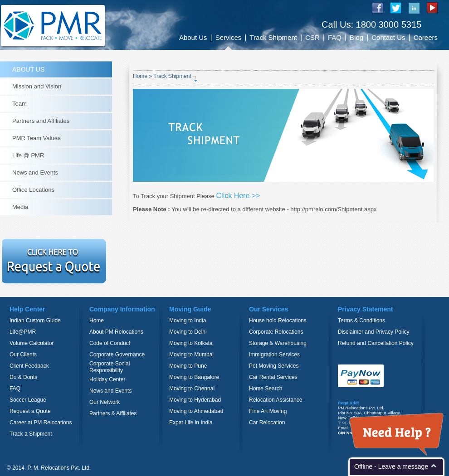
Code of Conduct (110, 343)
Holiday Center (107, 379)
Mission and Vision (37, 86)
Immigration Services (274, 355)
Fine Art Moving (268, 411)
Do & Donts (23, 377)
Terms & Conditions (361, 321)
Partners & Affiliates (113, 413)
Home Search (266, 389)
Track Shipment (273, 37)
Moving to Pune (188, 366)
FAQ (335, 37)
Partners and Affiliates (41, 121)
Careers (426, 37)
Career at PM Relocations (41, 423)
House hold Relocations (278, 321)
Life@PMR (23, 332)
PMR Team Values (36, 138)
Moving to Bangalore (194, 377)
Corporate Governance (117, 355)
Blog (356, 37)
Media (20, 207)
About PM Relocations (116, 332)
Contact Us (388, 37)
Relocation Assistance (276, 400)
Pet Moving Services (274, 366)
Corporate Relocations (276, 332)
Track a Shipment (31, 434)
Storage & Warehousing (278, 343)
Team (20, 104)
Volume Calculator (32, 343)
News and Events (35, 172)
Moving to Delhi (188, 332)
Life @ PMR (28, 155)
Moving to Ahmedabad (196, 411)
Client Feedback (29, 366)
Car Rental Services (273, 377)
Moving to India (188, 321)
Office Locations (33, 190)
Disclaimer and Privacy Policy (373, 332)
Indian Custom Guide (35, 321)
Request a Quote (30, 411)
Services (229, 37)
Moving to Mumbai (191, 355)
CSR (312, 37)
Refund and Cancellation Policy (376, 343)
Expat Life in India (191, 423)
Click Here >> (238, 196)
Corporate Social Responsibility (110, 367)
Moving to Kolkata (191, 343)
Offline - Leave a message (391, 466)
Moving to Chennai (192, 389)
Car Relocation (267, 423)
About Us (193, 37)
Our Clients (23, 355)
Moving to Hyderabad (195, 400)
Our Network (105, 402)
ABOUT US (28, 69)
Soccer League (28, 400)
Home (140, 76)
